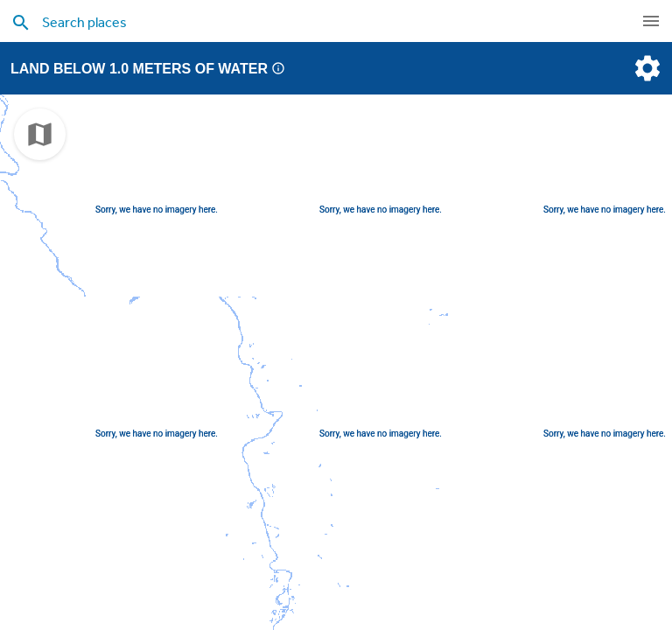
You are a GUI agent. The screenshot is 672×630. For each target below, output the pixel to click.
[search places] (301, 22)
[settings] (646, 68)
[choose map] (40, 134)
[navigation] (651, 21)
